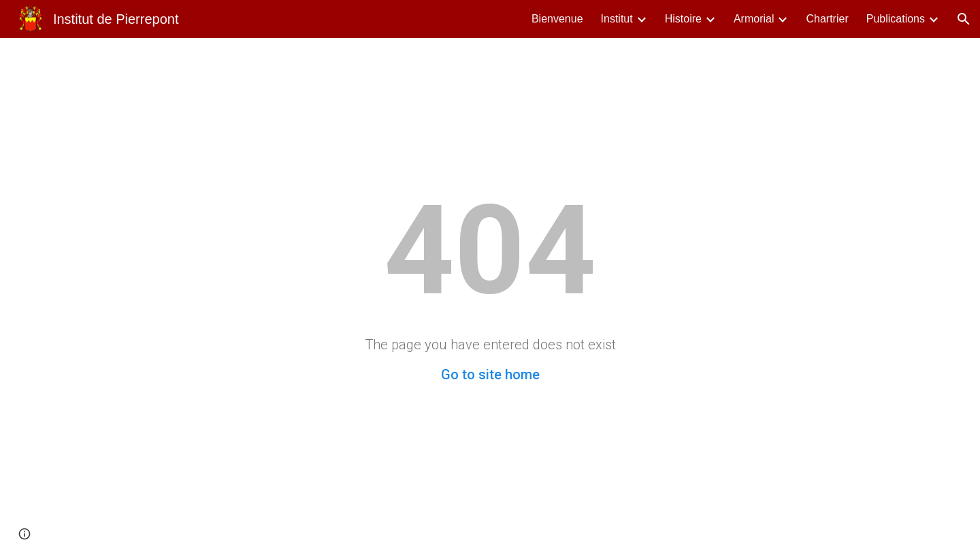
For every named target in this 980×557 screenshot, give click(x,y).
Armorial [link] (754, 19)
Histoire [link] (683, 19)
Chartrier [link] (827, 19)
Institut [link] (617, 19)
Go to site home (490, 375)
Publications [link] (896, 19)
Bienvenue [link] (557, 19)
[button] (964, 19)
